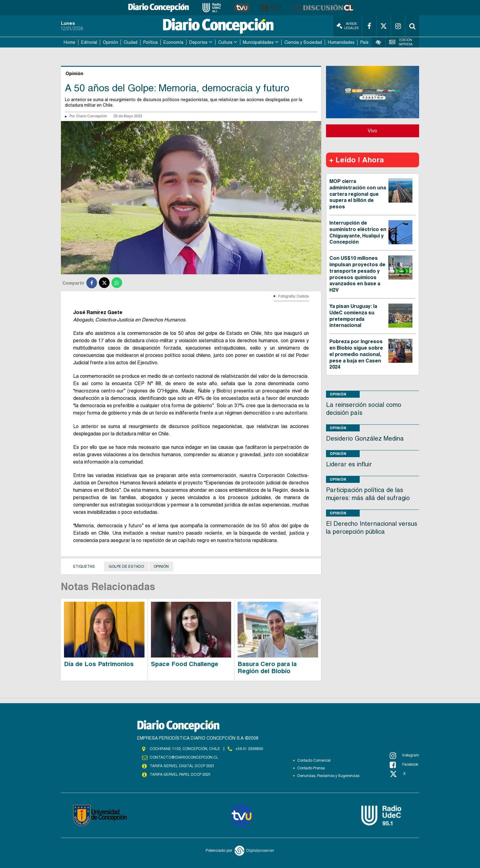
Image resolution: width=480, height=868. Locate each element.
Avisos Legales (347, 26)
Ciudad (131, 42)
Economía (173, 42)
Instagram (404, 756)
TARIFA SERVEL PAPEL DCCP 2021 (180, 775)
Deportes (198, 42)
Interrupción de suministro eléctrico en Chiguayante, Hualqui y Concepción (358, 232)
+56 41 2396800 (249, 749)
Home (69, 42)
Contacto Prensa (311, 768)
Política (150, 42)
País (364, 42)
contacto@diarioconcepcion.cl (184, 757)
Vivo (372, 131)
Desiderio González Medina (365, 438)
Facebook (404, 765)
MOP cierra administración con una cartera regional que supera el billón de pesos (358, 194)
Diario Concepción (92, 116)
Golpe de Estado (126, 567)
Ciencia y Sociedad (303, 42)
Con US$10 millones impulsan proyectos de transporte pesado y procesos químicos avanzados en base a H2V (357, 274)
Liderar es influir (349, 464)
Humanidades (341, 42)
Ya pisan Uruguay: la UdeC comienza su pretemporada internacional (353, 316)
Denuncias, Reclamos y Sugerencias (328, 776)
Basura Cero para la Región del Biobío (267, 667)
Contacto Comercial (314, 760)
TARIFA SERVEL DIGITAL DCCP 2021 (182, 766)
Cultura (225, 42)
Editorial (89, 42)
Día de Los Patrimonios (99, 664)
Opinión (111, 42)
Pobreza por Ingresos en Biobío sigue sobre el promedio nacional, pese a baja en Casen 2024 (356, 354)
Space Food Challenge (185, 664)
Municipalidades (258, 42)
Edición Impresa (401, 42)
